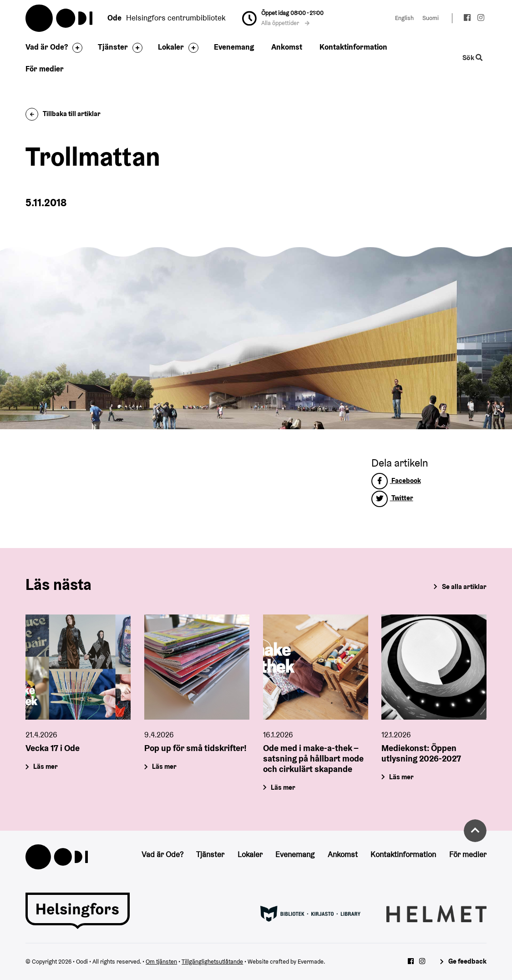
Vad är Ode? (47, 47)
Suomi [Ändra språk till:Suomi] (431, 18)
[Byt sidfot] (75, 48)
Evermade (311, 962)
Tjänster (113, 47)
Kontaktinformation (353, 47)
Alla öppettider (285, 23)
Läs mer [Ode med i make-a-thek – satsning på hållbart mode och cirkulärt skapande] (283, 787)
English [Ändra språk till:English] (404, 18)
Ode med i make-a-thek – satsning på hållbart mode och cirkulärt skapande (313, 758)
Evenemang (234, 47)
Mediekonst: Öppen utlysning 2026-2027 (421, 753)
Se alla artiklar (464, 586)
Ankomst (287, 47)
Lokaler (171, 47)
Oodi (60, 18)
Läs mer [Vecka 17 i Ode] (46, 766)
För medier (45, 69)
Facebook (396, 480)
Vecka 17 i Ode (53, 748)
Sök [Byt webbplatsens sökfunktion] (472, 58)
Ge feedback (467, 961)
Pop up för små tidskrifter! (195, 748)
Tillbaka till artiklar (63, 114)
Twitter (392, 498)
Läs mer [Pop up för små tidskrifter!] (164, 766)
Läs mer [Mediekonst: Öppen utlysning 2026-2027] (402, 777)
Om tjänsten (161, 962)
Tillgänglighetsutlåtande (212, 962)
